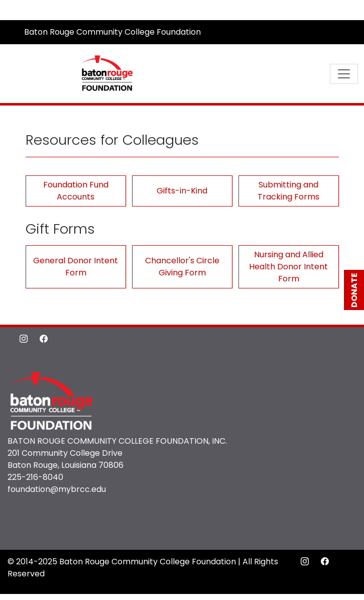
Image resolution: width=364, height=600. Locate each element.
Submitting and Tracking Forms (288, 191)
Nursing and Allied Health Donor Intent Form (288, 267)
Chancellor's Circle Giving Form (182, 267)
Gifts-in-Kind (182, 191)
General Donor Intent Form (76, 267)
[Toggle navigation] (344, 74)
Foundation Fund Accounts (76, 191)
